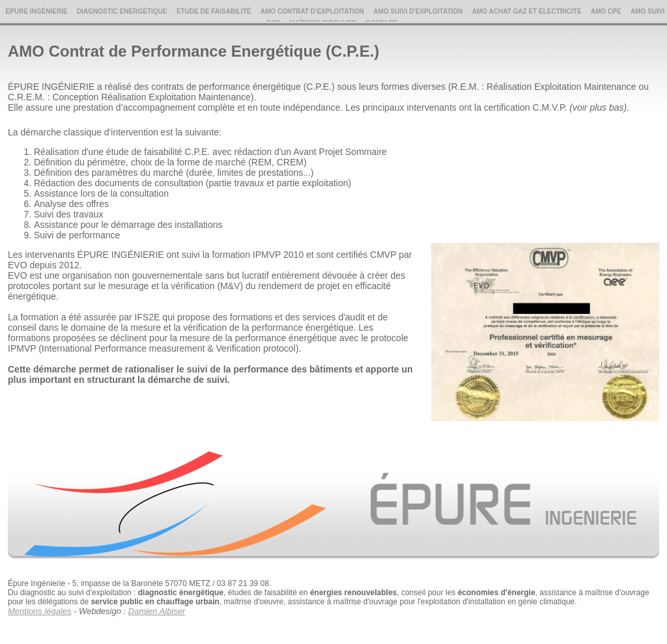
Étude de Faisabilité (214, 11)
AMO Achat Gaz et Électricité (527, 11)
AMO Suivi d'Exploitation (418, 11)
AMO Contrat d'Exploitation (312, 11)
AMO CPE (606, 11)
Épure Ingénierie (37, 11)
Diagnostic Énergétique (122, 11)
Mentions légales (40, 611)
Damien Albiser (157, 611)
